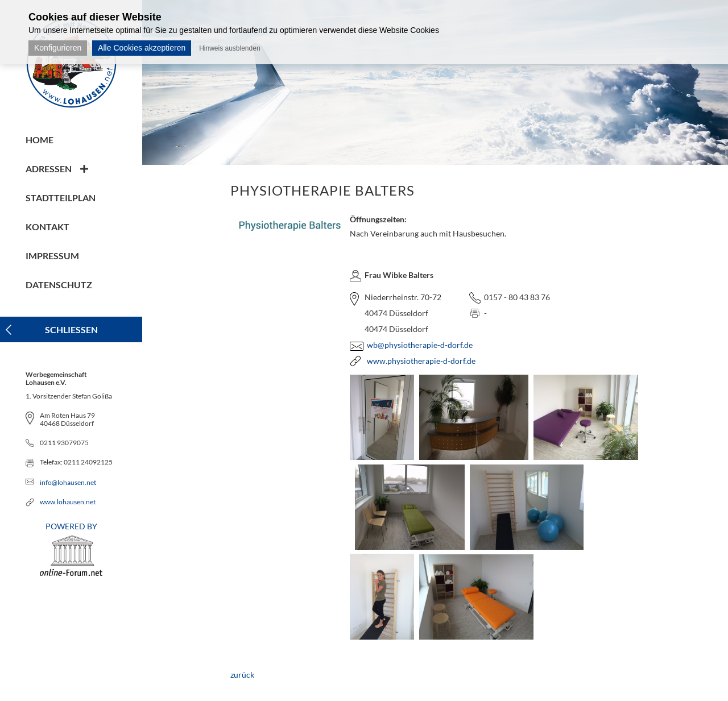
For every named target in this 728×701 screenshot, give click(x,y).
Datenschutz (59, 285)
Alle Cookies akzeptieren (142, 48)
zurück (242, 675)
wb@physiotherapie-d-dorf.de (420, 345)
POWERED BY (71, 549)
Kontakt (47, 227)
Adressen (49, 169)
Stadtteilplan (61, 198)
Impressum (52, 256)
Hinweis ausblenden (229, 48)
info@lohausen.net (68, 482)
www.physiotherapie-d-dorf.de (421, 361)
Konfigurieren (58, 48)
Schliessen (71, 329)
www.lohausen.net (68, 502)
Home (40, 140)
